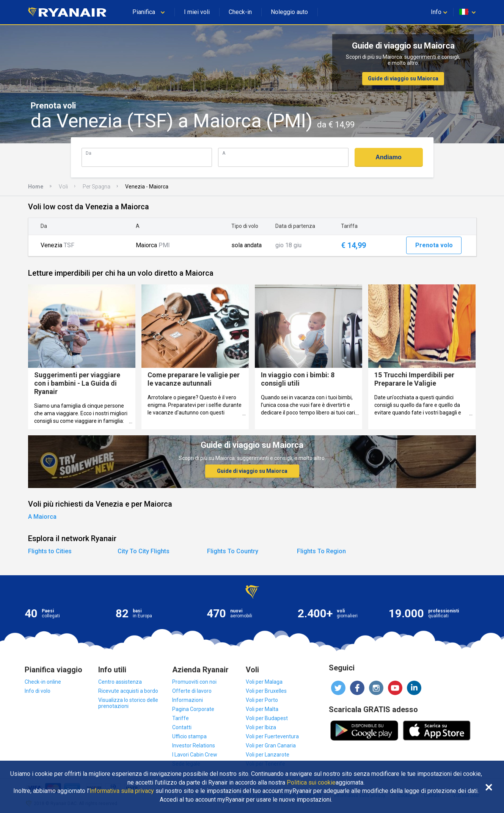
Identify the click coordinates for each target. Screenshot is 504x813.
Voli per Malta (262, 709)
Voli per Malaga (264, 682)
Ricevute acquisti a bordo (128, 691)
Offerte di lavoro (192, 691)
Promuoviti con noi (194, 682)
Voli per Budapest (267, 718)
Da (89, 153)
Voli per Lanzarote (268, 755)
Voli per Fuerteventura (272, 736)
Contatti (182, 727)
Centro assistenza (120, 682)
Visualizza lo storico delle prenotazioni (128, 703)
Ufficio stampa (189, 736)
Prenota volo (434, 245)
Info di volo (38, 691)
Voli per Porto (262, 700)
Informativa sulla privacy (122, 791)
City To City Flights (144, 551)
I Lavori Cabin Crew (195, 755)
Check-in (240, 12)
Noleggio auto (289, 12)
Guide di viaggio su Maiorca (403, 78)
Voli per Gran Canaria (271, 746)
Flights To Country (233, 551)
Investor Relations (194, 746)
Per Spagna (97, 187)
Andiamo (388, 157)
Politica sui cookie (311, 783)
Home (36, 187)
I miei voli (197, 12)
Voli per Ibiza (261, 727)
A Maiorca (42, 517)
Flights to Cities (50, 551)
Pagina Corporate (193, 709)
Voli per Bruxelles (266, 691)
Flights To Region (321, 551)
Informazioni (188, 700)
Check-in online (43, 682)
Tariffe (181, 718)
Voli (63, 187)
